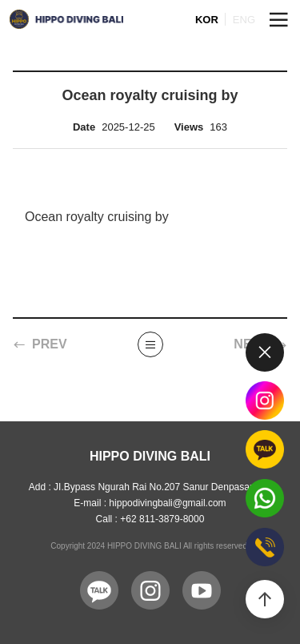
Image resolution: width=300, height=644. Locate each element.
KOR (207, 20)
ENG (244, 20)
